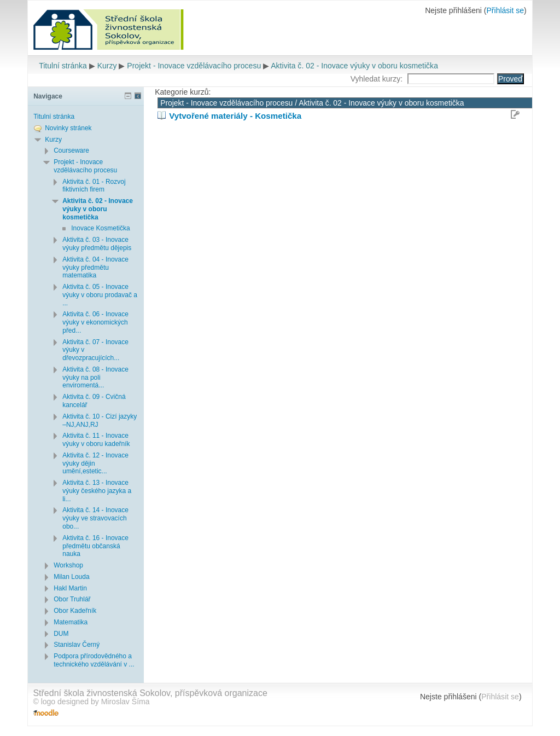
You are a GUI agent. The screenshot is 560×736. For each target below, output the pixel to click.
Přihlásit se (505, 10)
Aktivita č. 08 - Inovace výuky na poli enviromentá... (95, 378)
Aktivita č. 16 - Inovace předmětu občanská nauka (95, 546)
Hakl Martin (70, 588)
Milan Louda (71, 577)
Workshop (68, 565)
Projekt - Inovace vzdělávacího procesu (194, 66)
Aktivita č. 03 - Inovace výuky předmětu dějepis (97, 244)
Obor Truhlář (72, 599)
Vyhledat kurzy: (378, 79)
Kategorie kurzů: (183, 92)
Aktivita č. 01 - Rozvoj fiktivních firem (94, 186)
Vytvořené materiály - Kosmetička (235, 116)
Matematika (71, 622)
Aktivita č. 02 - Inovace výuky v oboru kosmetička (354, 66)
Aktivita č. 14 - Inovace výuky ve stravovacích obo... (95, 518)
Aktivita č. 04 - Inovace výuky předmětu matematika (95, 268)
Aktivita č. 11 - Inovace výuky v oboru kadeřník (96, 440)
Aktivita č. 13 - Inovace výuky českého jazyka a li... (97, 491)
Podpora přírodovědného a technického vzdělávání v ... (94, 660)
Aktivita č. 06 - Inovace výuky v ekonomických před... (95, 322)
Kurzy (107, 66)
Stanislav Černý (77, 645)
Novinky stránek (68, 128)
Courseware (71, 150)
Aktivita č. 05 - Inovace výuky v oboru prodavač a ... (100, 295)
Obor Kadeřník (75, 611)
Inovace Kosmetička (100, 228)
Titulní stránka (63, 66)
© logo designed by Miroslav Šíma (91, 702)
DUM (61, 634)
